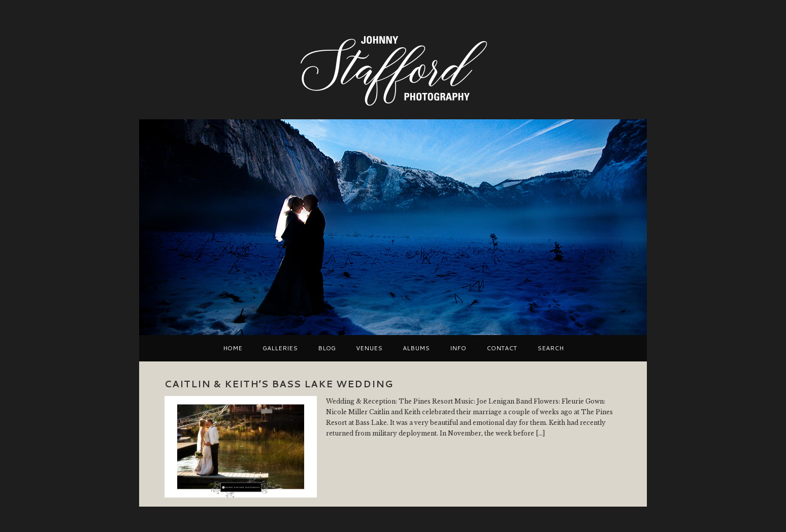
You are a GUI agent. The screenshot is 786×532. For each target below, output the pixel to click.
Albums (416, 348)
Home (233, 348)
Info (458, 348)
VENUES (369, 348)
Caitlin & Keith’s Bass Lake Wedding (279, 384)
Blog (327, 348)
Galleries (280, 348)
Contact (502, 348)
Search (550, 348)
